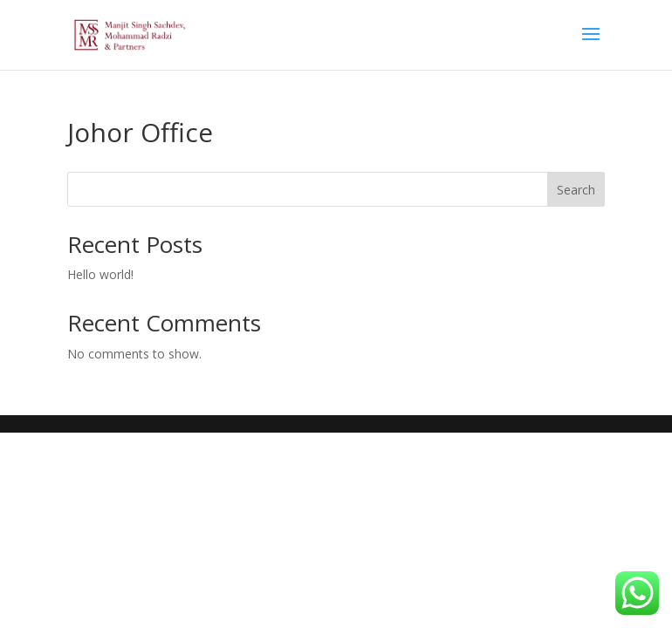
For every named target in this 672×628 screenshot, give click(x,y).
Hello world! (100, 274)
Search (576, 190)
